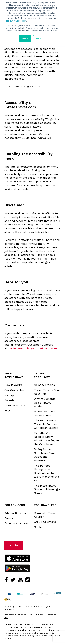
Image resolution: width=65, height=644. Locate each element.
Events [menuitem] (9, 518)
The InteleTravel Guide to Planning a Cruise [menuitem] (47, 489)
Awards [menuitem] (9, 400)
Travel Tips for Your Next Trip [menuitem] (47, 392)
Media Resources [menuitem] (16, 405)
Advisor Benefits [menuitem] (15, 513)
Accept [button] (25, 39)
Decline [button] (40, 39)
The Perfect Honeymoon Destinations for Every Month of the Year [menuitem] (46, 473)
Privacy (40, 615)
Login (14, 545)
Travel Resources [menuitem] (42, 375)
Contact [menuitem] (39, 527)
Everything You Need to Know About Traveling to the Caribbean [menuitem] (46, 439)
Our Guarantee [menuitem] (14, 390)
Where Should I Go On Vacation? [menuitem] (47, 413)
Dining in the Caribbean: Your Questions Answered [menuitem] (45, 455)
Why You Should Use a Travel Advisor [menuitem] (45, 403)
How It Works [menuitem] (13, 385)
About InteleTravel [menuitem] (15, 375)
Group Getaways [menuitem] (45, 522)
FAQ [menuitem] (7, 410)
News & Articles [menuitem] (44, 385)
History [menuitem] (9, 395)
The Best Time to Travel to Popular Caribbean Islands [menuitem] (46, 424)
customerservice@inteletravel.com (32, 348)
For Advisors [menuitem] (15, 505)
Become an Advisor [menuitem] (17, 523)
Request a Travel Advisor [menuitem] (45, 515)
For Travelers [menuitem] (45, 505)
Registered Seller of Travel (19, 615)
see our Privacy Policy (16, 21)
